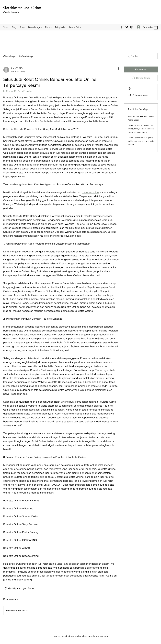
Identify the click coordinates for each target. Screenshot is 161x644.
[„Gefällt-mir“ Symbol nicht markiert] (5, 589)
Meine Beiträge (26, 56)
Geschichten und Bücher (22, 8)
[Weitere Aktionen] (117, 69)
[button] (156, 27)
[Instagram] (132, 27)
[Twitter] (127, 27)
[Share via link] (29, 589)
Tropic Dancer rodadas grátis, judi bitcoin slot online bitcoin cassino (141, 141)
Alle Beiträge (9, 56)
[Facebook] (122, 27)
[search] (141, 56)
